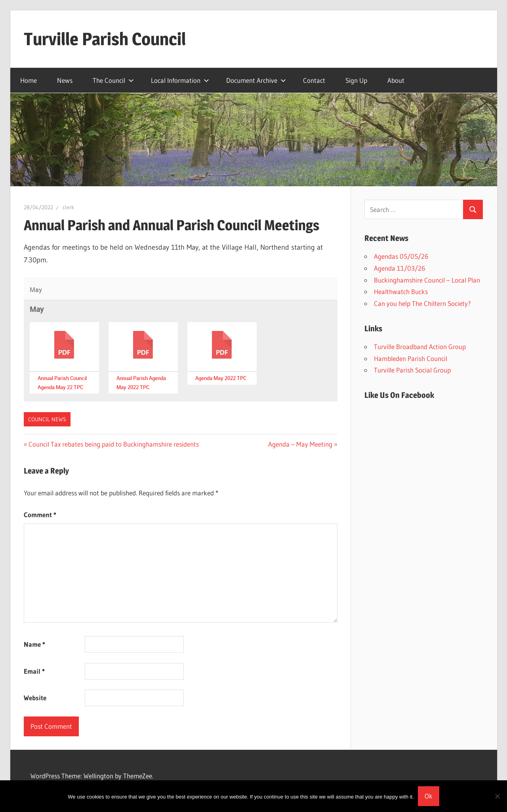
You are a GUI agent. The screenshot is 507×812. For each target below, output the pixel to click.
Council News (47, 419)
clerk (68, 207)
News (65, 80)
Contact (314, 80)
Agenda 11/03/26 (400, 268)
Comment (40, 515)
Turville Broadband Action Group (420, 347)
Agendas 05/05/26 (401, 256)
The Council (113, 80)
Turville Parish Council (105, 39)
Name (34, 644)
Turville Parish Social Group (412, 370)
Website (35, 698)
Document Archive (256, 80)
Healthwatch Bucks (401, 291)
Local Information (180, 80)
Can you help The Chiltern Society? (422, 303)
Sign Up (356, 80)
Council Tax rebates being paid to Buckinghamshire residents (113, 444)
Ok (429, 796)
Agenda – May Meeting (300, 444)
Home (29, 80)
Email (34, 671)
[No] (497, 796)
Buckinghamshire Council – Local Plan (427, 280)
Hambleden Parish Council (411, 358)
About (396, 80)
